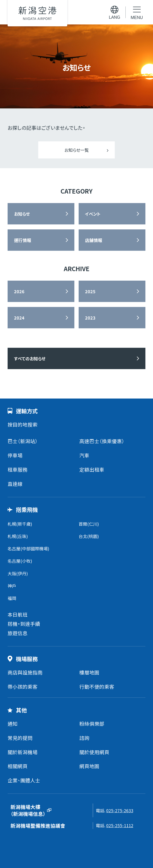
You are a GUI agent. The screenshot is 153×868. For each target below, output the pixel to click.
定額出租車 (92, 469)
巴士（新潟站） (23, 441)
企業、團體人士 (24, 780)
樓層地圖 (89, 672)
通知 (13, 724)
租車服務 (18, 469)
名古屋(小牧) (20, 561)
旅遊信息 (18, 633)
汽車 (84, 455)
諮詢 (84, 738)
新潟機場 (37, 13)
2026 (19, 291)
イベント (93, 214)
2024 (19, 318)
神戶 (12, 586)
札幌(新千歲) (20, 524)
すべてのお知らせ (30, 358)
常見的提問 (20, 738)
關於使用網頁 (94, 752)
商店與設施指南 (25, 672)
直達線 (15, 484)
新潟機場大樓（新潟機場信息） (28, 810)
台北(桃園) (89, 536)
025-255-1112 (120, 825)
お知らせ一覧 (77, 150)
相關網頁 (18, 766)
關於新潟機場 (23, 752)
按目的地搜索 (23, 424)
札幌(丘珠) (18, 536)
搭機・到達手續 (24, 624)
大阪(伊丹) (18, 573)
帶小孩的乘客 (23, 687)
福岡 (12, 598)
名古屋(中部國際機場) (28, 548)
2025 (90, 291)
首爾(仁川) (89, 524)
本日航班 (18, 614)
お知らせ (22, 214)
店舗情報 (94, 240)
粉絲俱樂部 (92, 724)
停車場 (15, 455)
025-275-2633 (120, 810)
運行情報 (23, 240)
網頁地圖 (89, 766)
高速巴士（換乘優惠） (102, 441)
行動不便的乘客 (97, 687)
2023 (90, 318)
